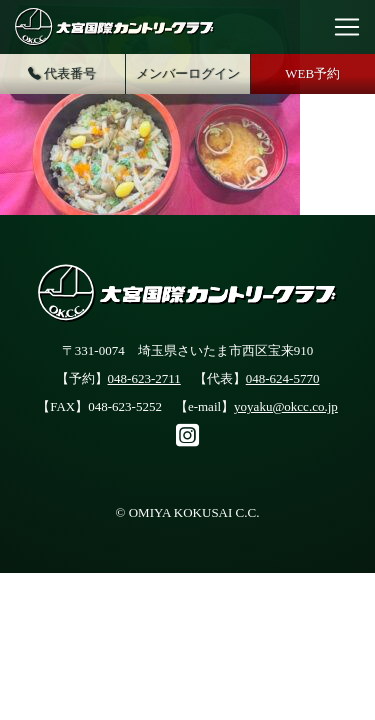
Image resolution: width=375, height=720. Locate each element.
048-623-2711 (144, 378)
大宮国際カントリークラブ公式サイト (115, 27)
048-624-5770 (283, 378)
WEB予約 (312, 73)
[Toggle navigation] (347, 27)
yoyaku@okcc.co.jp (286, 406)
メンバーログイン (188, 73)
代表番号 (62, 74)
